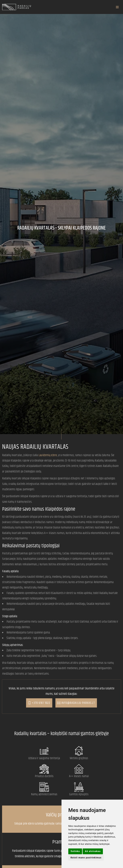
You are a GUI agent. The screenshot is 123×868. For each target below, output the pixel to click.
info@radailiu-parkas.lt (78, 703)
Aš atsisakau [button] (93, 851)
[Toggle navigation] (76, 7)
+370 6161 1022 (41, 703)
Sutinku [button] (75, 851)
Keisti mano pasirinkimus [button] (86, 858)
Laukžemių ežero (48, 455)
